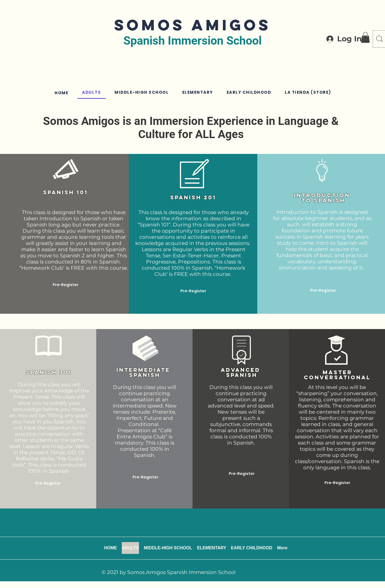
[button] (365, 37)
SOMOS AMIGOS (193, 25)
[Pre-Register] (66, 285)
